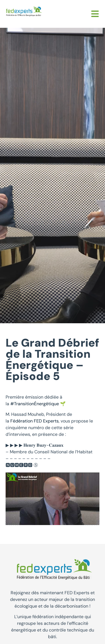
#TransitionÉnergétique (35, 404)
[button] (95, 14)
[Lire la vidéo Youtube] (52, 499)
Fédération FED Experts (34, 421)
